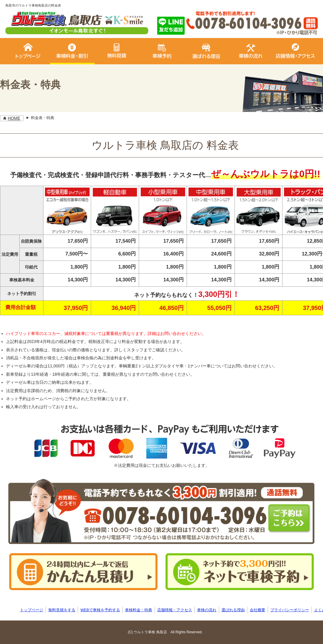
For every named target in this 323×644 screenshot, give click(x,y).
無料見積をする (62, 610)
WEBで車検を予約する (100, 610)
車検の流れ (207, 610)
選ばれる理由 (233, 610)
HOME (14, 118)
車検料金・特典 (139, 610)
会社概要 (258, 610)
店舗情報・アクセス (175, 610)
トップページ (32, 610)
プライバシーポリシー (290, 610)
